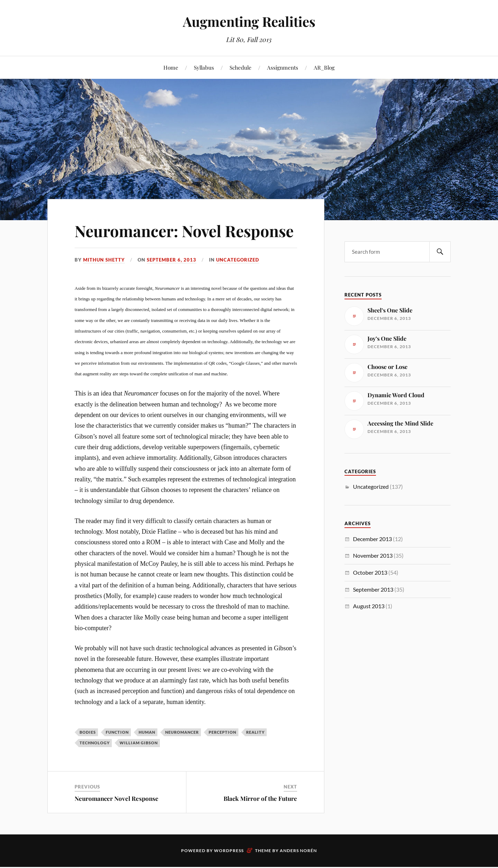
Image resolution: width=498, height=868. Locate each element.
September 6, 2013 (172, 260)
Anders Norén (298, 851)
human (147, 732)
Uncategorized (238, 260)
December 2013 (372, 539)
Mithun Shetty (104, 260)
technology (95, 743)
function (117, 732)
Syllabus (204, 67)
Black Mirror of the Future (260, 798)
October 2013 (370, 572)
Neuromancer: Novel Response (184, 231)
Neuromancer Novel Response (117, 798)
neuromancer (182, 732)
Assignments (283, 67)
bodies (88, 732)
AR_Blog (324, 67)
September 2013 (373, 589)
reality (255, 732)
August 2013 (369, 606)
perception (222, 732)
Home (171, 67)
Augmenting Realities (249, 21)
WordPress (229, 851)
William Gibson (139, 743)
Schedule (241, 67)
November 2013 (373, 555)
